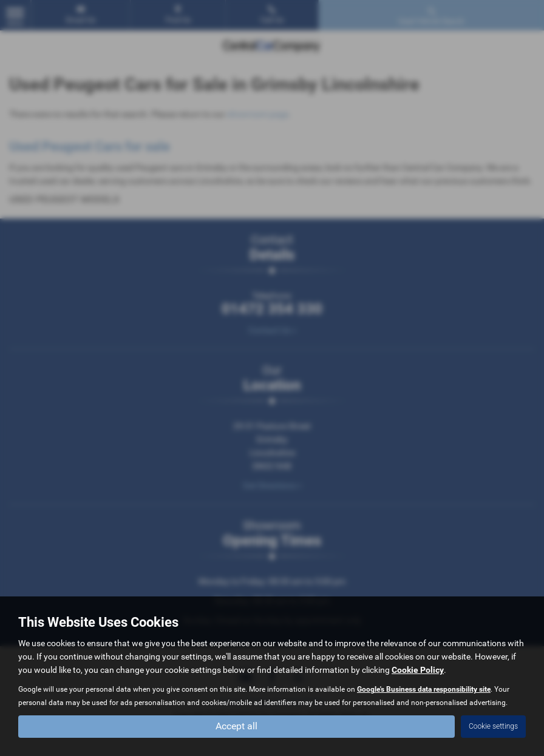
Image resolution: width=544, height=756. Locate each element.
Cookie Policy (418, 670)
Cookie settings (493, 726)
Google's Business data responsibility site (424, 689)
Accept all (236, 726)
